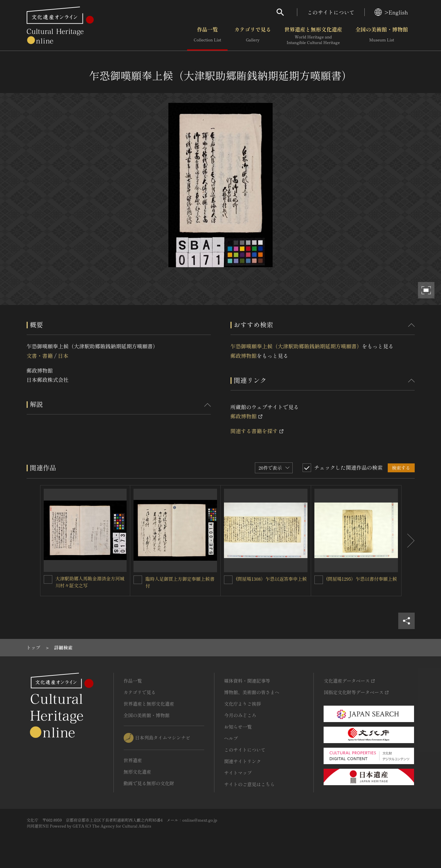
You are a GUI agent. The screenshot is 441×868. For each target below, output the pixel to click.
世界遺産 (133, 760)
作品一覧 (207, 36)
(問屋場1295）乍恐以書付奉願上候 (362, 579)
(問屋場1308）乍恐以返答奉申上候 (271, 579)
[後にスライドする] (408, 541)
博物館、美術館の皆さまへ (252, 692)
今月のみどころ (240, 715)
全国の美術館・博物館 (381, 36)
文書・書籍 (40, 356)
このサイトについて (331, 12)
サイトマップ (238, 773)
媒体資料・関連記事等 (247, 681)
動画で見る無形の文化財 (149, 783)
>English (391, 12)
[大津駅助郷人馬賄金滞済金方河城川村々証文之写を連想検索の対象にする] (48, 579)
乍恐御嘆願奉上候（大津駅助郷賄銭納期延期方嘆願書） (296, 346)
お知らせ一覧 (238, 727)
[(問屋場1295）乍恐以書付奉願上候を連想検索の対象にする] (319, 580)
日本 (63, 356)
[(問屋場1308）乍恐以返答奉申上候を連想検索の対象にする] (228, 580)
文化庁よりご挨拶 (243, 704)
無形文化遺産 (137, 772)
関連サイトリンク (243, 761)
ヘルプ (231, 738)
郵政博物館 (244, 356)
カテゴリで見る (253, 36)
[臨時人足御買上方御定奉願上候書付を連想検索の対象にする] (138, 580)
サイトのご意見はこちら (250, 784)
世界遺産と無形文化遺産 (313, 36)
